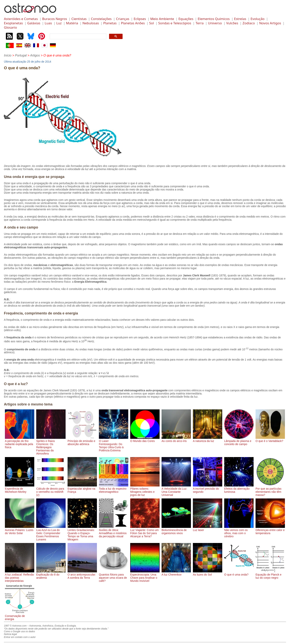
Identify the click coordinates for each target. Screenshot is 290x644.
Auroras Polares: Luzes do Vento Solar (20, 530)
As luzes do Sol (208, 573)
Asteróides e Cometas (21, 19)
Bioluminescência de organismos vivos (176, 530)
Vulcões (232, 23)
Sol (152, 23)
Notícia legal (10, 634)
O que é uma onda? (239, 573)
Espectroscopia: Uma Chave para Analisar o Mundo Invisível (145, 576)
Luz (59, 23)
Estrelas (240, 19)
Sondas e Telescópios (175, 23)
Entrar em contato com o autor (20, 637)
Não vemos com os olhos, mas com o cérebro (239, 532)
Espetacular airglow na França (82, 489)
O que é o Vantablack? (270, 439)
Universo (215, 23)
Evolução (258, 19)
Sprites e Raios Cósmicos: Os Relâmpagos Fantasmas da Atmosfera (51, 446)
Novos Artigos (270, 23)
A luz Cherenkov (176, 573)
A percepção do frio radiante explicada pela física (20, 443)
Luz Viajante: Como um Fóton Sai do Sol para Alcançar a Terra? (145, 532)
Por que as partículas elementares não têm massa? (270, 490)
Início (8, 55)
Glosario (10, 27)
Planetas (110, 23)
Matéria (72, 23)
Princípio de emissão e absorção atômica (82, 441)
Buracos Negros (55, 19)
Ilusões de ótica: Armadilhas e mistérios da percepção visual (114, 532)
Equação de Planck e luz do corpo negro (270, 575)
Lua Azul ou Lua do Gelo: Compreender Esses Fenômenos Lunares (51, 533)
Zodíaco (249, 23)
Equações (186, 19)
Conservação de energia (20, 616)
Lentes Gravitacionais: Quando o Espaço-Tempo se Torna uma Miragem (82, 533)
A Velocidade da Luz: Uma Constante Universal (176, 490)
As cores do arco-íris (176, 439)
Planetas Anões (133, 23)
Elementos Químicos (214, 19)
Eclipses (140, 19)
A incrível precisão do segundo (208, 489)
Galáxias (34, 23)
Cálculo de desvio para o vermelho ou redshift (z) (51, 490)
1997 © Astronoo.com (15, 626)
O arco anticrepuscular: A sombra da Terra (82, 575)
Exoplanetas (13, 23)
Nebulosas (91, 23)
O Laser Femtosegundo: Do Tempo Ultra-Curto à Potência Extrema (114, 444)
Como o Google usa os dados (19, 631)
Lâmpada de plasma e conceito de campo (239, 441)
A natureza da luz (208, 439)
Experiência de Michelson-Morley (20, 489)
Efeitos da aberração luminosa (239, 489)
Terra (200, 23)
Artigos (35, 55)
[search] (78, 36)
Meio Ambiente (162, 19)
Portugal (21, 55)
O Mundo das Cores (145, 439)
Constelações (101, 19)
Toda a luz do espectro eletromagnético (114, 489)
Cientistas (79, 19)
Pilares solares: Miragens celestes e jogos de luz (145, 490)
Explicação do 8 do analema (51, 575)
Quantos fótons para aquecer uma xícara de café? (114, 576)
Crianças (123, 19)
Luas (48, 23)
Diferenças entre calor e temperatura (270, 530)
